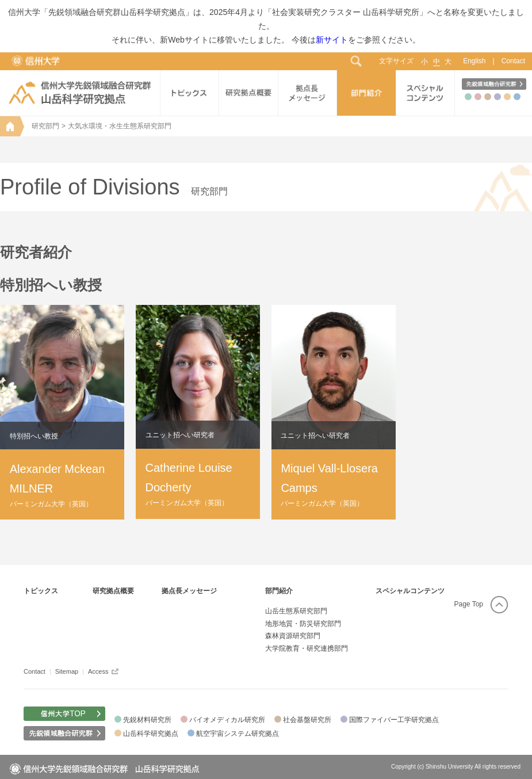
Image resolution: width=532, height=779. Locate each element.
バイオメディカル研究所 (227, 720)
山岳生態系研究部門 (296, 611)
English (474, 61)
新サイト (332, 40)
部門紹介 (279, 591)
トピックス (41, 591)
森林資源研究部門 (293, 636)
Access (98, 671)
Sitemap (67, 671)
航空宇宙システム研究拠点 (238, 734)
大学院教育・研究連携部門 (307, 648)
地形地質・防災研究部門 (303, 624)
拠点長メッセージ (189, 591)
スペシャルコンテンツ (410, 591)
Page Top (469, 604)
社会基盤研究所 (307, 720)
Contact (513, 61)
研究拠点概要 (113, 591)
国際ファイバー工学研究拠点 (394, 720)
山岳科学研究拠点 (151, 734)
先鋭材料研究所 (147, 720)
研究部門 (45, 126)
